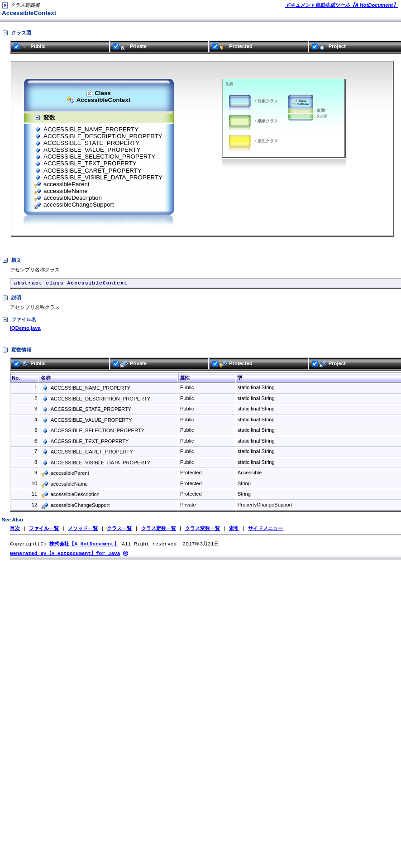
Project (329, 46)
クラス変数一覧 (203, 531)
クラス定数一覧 (159, 531)
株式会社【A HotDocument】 (84, 547)
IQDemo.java (25, 330)
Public (30, 46)
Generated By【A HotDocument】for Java (65, 557)
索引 (234, 531)
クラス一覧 (119, 531)
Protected (232, 46)
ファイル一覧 (44, 531)
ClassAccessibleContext (99, 97)
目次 (15, 531)
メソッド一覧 (83, 531)
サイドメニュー (265, 531)
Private (130, 46)
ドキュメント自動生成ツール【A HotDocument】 (341, 5)
